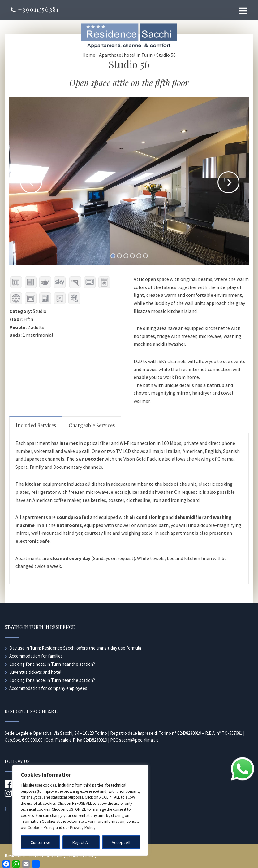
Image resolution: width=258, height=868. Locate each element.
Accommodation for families (36, 656)
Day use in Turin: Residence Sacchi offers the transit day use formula (75, 648)
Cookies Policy (41, 827)
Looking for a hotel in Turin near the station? (52, 664)
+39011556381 (35, 9)
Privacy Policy (83, 827)
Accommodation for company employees (48, 688)
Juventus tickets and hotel (35, 672)
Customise (41, 842)
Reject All (81, 842)
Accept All (121, 842)
